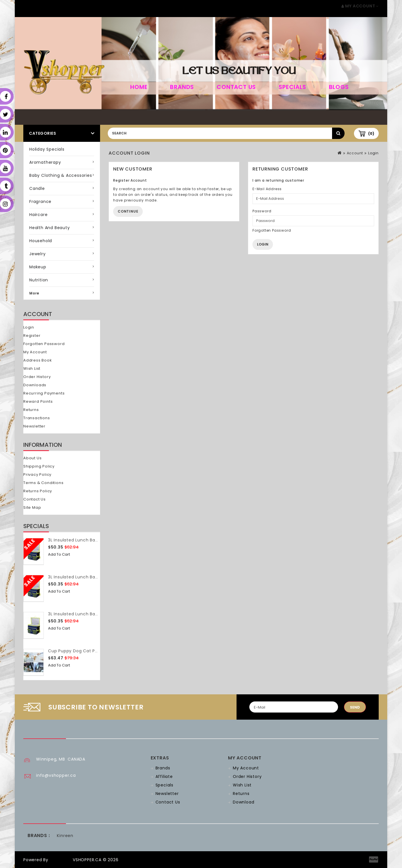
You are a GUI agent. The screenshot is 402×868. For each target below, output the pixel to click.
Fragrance (40, 202)
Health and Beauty (50, 228)
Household (41, 241)
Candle (37, 188)
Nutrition (39, 280)
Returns (31, 410)
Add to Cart (59, 554)
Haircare (38, 215)
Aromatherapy (45, 162)
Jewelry (38, 254)
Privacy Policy (37, 475)
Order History (37, 377)
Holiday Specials (47, 149)
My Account (35, 352)
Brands (182, 87)
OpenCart (61, 860)
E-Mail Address (267, 189)
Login (29, 327)
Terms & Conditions (43, 483)
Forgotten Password (44, 344)
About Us (32, 458)
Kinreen (65, 836)
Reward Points (38, 401)
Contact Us (236, 87)
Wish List (32, 368)
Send (355, 707)
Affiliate (164, 776)
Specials (292, 87)
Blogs (339, 87)
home (139, 87)
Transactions (37, 418)
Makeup (38, 267)
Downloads (35, 385)
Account (355, 153)
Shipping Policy (39, 466)
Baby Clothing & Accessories (61, 175)
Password (262, 211)
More (34, 293)
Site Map (32, 507)
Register (32, 336)
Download (244, 802)
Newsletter (34, 426)
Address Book (38, 360)
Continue (128, 211)
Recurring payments (44, 393)
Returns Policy (38, 491)
